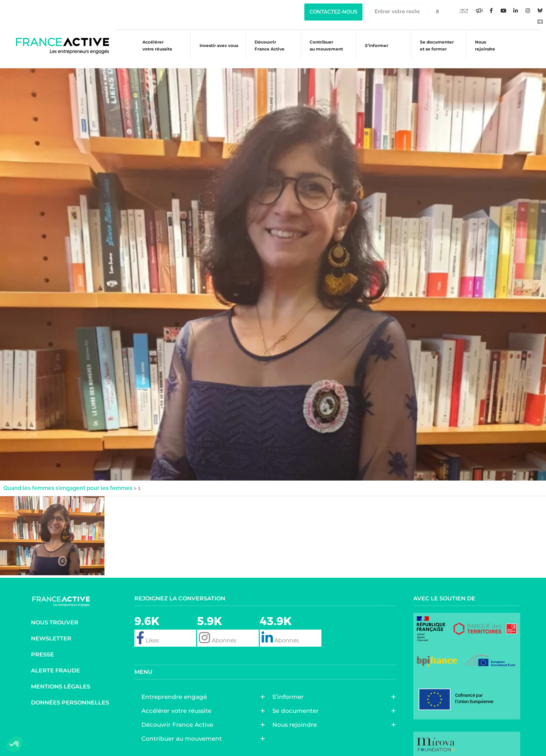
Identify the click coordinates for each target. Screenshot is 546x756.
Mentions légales (61, 678)
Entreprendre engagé (176, 688)
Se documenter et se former (436, 45)
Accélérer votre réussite (151, 45)
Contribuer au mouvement (323, 45)
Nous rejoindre (486, 45)
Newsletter (51, 630)
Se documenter (297, 702)
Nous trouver (55, 614)
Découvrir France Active (265, 45)
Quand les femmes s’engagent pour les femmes (68, 479)
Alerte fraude (56, 662)
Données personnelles (70, 694)
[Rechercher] (438, 11)
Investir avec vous (213, 46)
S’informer (375, 46)
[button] (15, 744)
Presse (42, 646)
